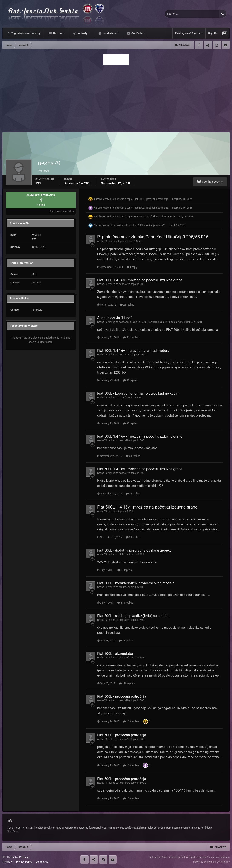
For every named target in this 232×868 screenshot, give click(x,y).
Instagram (217, 45)
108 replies (131, 721)
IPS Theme (9, 857)
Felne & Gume (135, 241)
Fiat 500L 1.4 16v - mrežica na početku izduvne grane (140, 280)
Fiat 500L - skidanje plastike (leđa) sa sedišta (133, 616)
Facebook (199, 45)
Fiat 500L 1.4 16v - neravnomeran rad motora (133, 351)
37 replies (125, 570)
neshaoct (124, 322)
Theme (7, 862)
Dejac (122, 398)
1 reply (132, 267)
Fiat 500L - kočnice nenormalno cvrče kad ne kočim (138, 393)
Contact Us (42, 862)
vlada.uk (123, 658)
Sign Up (213, 33)
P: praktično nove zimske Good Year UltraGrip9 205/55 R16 (153, 237)
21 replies (127, 305)
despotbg (124, 355)
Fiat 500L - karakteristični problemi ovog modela (136, 583)
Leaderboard (110, 33)
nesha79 (102, 241)
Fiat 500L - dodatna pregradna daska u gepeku (134, 550)
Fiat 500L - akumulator (115, 654)
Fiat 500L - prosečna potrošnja (151, 199)
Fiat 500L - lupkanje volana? (149, 225)
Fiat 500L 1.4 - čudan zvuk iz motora (154, 217)
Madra (122, 587)
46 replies (130, 380)
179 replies (127, 683)
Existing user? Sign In (189, 33)
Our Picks (137, 33)
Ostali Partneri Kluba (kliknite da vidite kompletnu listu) (172, 322)
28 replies (126, 641)
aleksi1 (123, 555)
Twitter (208, 45)
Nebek (97, 225)
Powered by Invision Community (211, 862)
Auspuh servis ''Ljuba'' (115, 318)
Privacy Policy (24, 862)
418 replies (131, 338)
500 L (143, 284)
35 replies (130, 423)
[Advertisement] (116, 97)
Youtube (226, 45)
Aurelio (98, 199)
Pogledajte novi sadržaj (25, 33)
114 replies (125, 603)
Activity (84, 33)
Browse (59, 33)
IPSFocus (24, 857)
